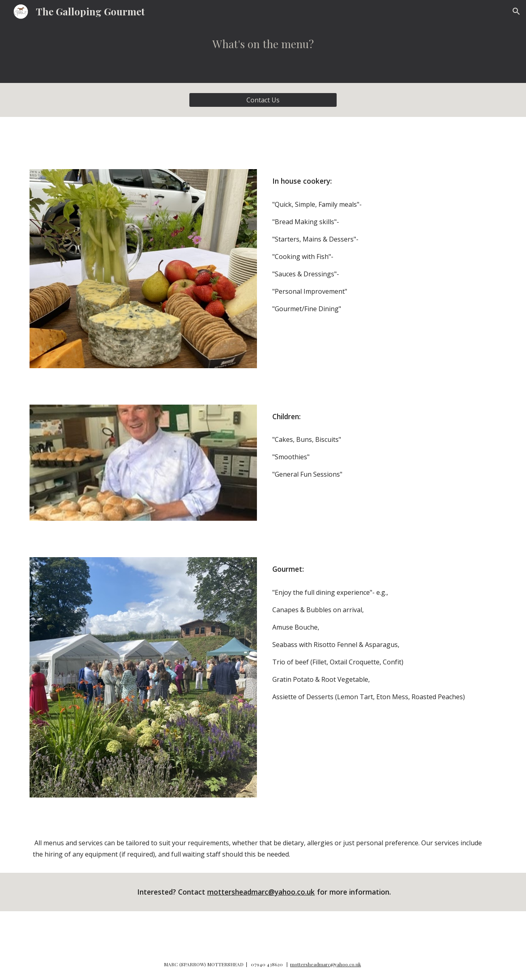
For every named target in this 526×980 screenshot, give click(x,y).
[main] (263, 53)
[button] (516, 11)
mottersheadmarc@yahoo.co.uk (261, 892)
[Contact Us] (263, 100)
